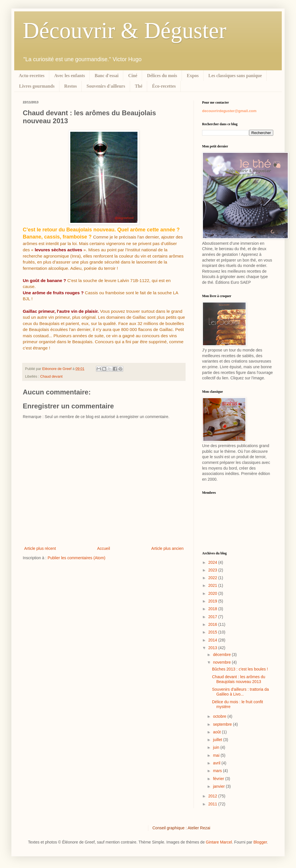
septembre (223, 724)
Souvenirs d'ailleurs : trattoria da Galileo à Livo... (240, 692)
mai (217, 755)
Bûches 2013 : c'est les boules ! (240, 669)
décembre (222, 655)
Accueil (103, 548)
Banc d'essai (106, 76)
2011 (213, 804)
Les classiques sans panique (235, 76)
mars (218, 771)
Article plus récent (40, 548)
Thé (139, 86)
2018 (213, 609)
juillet (218, 740)
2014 (213, 640)
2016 (213, 624)
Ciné (133, 76)
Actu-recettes (32, 76)
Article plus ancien (167, 548)
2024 (213, 562)
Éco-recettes (164, 86)
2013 (213, 648)
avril (217, 763)
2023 (213, 570)
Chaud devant (51, 377)
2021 (213, 585)
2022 (213, 578)
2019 (213, 601)
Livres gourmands (37, 86)
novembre (222, 662)
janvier (219, 786)
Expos (193, 76)
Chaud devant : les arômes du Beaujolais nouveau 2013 (239, 679)
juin (217, 747)
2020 (213, 593)
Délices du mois (162, 76)
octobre (220, 716)
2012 (213, 796)
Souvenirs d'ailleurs (106, 86)
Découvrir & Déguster (125, 30)
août (217, 732)
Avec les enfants (69, 76)
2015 (213, 632)
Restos (71, 86)
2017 (213, 617)
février (219, 779)
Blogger (260, 842)
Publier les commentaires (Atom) (76, 558)
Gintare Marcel (219, 842)
